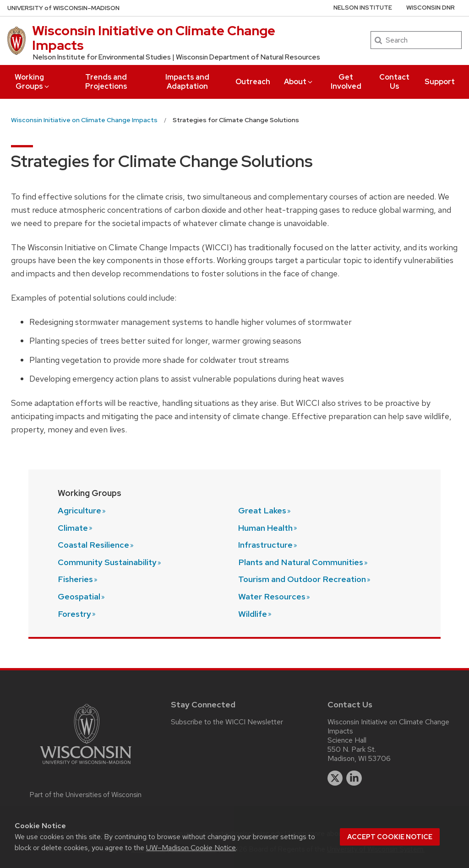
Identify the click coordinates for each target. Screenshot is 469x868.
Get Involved (346, 82)
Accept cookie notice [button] (390, 837)
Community (110, 562)
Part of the (86, 795)
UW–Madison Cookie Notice (191, 848)
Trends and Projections (106, 82)
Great (265, 510)
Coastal (96, 545)
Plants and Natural (303, 562)
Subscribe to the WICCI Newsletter (227, 722)
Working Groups (33, 82)
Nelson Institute (363, 8)
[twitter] (335, 778)
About (299, 82)
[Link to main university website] (86, 766)
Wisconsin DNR (431, 8)
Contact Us (394, 82)
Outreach (253, 82)
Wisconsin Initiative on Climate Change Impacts (154, 38)
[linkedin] (354, 778)
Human (268, 528)
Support (440, 82)
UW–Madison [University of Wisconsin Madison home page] (63, 8)
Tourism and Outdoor (305, 579)
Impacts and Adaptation (187, 82)
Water (275, 596)
